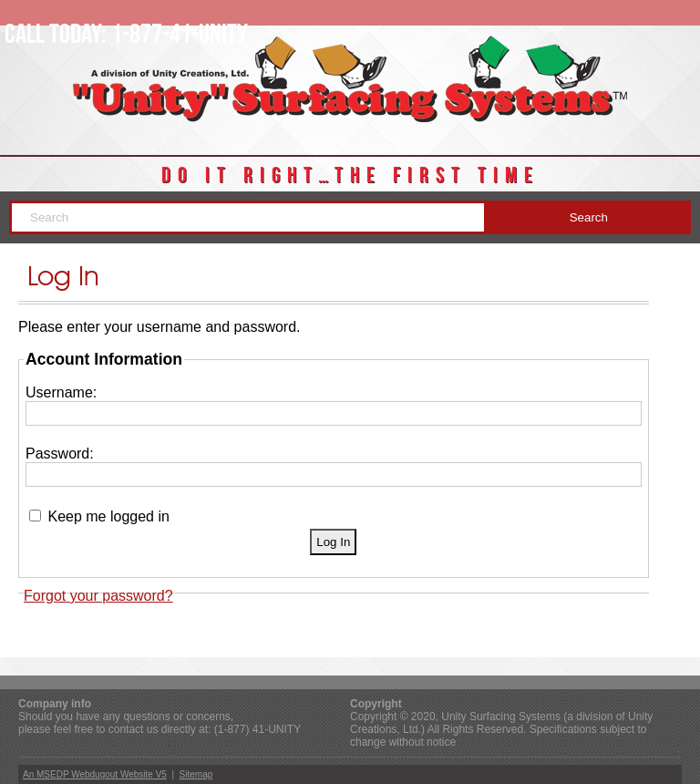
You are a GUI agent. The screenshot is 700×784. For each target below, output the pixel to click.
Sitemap (196, 774)
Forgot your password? (98, 596)
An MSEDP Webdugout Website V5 (95, 774)
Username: (61, 392)
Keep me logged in (108, 516)
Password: (60, 454)
